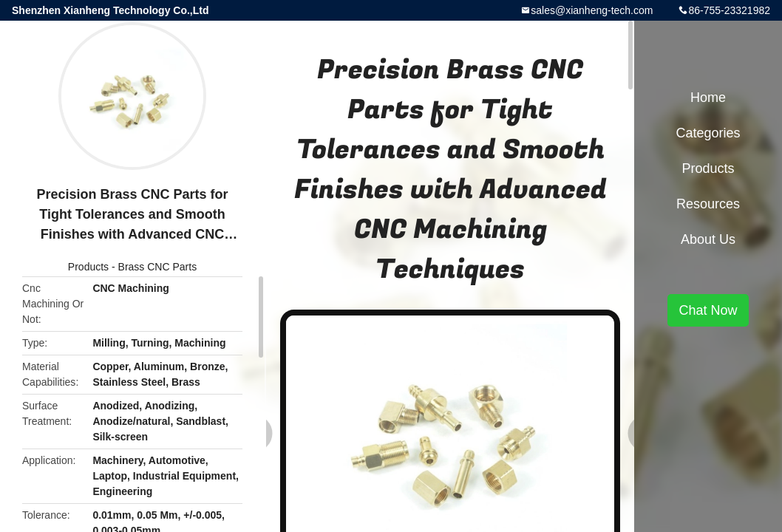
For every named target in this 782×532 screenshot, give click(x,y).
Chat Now (708, 310)
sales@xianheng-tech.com (592, 10)
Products (88, 267)
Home (708, 98)
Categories (708, 133)
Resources (708, 204)
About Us (708, 239)
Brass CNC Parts (158, 267)
